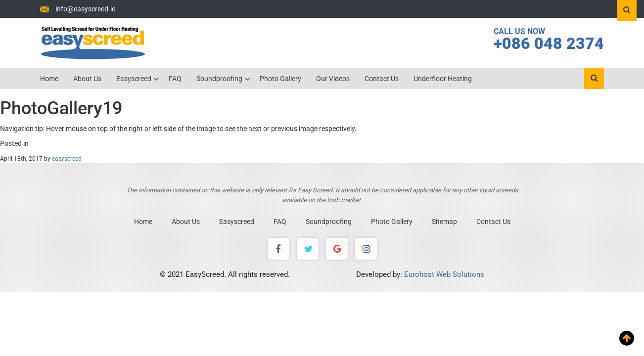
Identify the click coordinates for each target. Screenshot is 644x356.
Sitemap (444, 222)
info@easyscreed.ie (85, 9)
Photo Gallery (280, 79)
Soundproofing (329, 222)
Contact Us (382, 79)
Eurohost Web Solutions (444, 274)
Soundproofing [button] (220, 79)
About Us (87, 79)
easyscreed (67, 159)
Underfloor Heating (443, 79)
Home (49, 79)
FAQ (175, 79)
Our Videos (333, 79)
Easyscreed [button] (135, 79)
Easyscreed (237, 222)
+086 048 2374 (549, 44)
